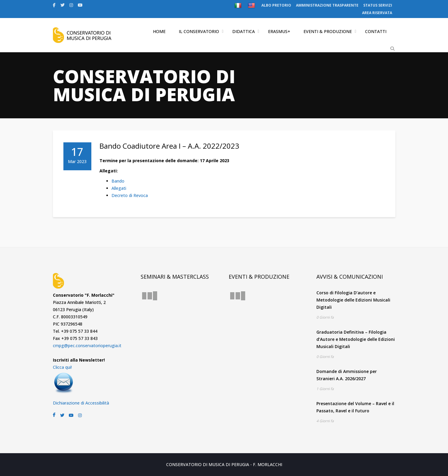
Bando (118, 181)
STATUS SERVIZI (378, 5)
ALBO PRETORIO (276, 5)
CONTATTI (376, 31)
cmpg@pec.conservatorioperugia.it (87, 346)
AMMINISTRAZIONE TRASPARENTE (327, 5)
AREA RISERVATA (377, 13)
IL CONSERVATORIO (199, 31)
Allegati (119, 188)
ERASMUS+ (279, 31)
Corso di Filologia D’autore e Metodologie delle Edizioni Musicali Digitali (353, 300)
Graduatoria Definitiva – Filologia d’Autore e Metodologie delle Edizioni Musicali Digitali (356, 339)
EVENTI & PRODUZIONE (328, 31)
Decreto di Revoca (130, 195)
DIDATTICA (244, 31)
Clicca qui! (62, 367)
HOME (159, 31)
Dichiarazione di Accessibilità (81, 403)
